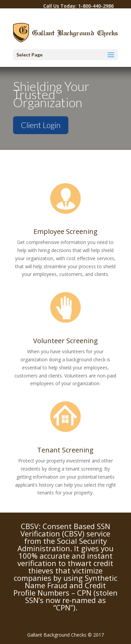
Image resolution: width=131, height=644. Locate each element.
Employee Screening (65, 231)
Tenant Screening (65, 450)
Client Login (41, 125)
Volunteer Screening (65, 341)
